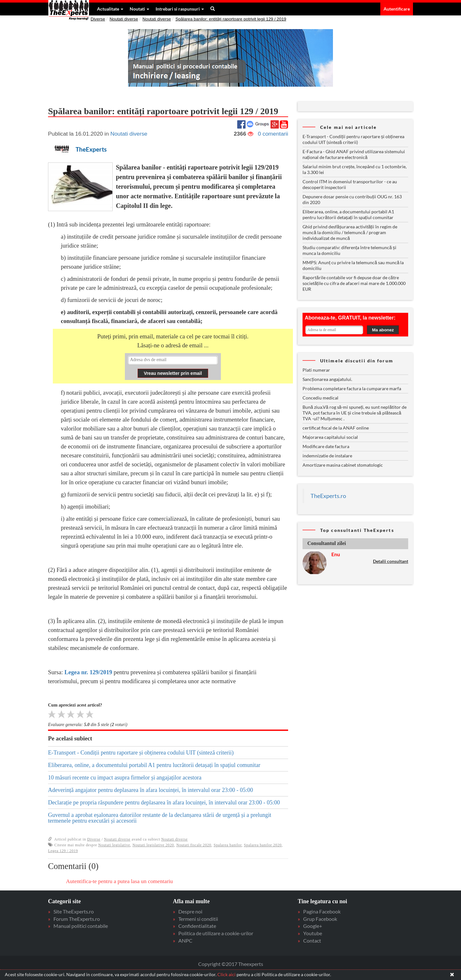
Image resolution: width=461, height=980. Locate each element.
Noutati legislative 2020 (153, 845)
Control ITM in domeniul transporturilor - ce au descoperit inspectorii (350, 184)
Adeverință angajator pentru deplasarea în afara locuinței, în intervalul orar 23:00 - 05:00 (150, 790)
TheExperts (91, 149)
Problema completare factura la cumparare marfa (352, 388)
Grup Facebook (320, 919)
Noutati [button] (139, 9)
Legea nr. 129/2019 (88, 672)
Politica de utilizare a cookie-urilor (216, 933)
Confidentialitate (197, 926)
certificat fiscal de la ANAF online (336, 428)
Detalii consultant (391, 561)
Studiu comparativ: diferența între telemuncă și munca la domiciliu (349, 250)
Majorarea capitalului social (330, 437)
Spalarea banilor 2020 (263, 845)
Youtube (313, 933)
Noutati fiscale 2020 (194, 845)
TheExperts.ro (328, 496)
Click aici (226, 974)
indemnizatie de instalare (327, 456)
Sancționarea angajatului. (327, 379)
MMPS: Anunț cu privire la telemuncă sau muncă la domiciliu (353, 265)
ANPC (185, 940)
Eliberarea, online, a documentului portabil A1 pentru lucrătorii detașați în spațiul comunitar (154, 765)
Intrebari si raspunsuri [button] (179, 9)
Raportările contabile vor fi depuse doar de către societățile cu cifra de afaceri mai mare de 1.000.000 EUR (354, 283)
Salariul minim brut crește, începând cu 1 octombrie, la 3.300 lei (355, 169)
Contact (312, 940)
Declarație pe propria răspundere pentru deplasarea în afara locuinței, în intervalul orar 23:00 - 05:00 (164, 802)
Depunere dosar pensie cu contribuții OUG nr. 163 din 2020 (352, 199)
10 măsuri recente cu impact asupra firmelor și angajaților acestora (125, 778)
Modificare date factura (326, 446)
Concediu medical (320, 398)
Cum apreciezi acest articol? (75, 705)
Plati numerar (316, 370)
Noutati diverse (124, 19)
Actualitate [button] (110, 9)
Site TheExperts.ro (74, 911)
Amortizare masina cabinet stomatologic (343, 465)
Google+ (313, 926)
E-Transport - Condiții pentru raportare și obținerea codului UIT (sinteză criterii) (141, 753)
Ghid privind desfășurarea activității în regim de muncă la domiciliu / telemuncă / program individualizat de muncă (350, 232)
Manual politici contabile (81, 926)
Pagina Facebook (322, 911)
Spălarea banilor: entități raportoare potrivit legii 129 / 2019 (231, 19)
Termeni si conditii (198, 919)
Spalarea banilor (227, 845)
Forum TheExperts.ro (77, 919)
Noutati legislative (114, 845)
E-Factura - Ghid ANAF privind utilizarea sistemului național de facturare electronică (354, 154)
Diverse (98, 19)
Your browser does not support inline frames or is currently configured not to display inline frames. (173, 367)
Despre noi (190, 911)
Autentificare (397, 9)
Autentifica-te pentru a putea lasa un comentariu (119, 881)
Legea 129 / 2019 (63, 851)
